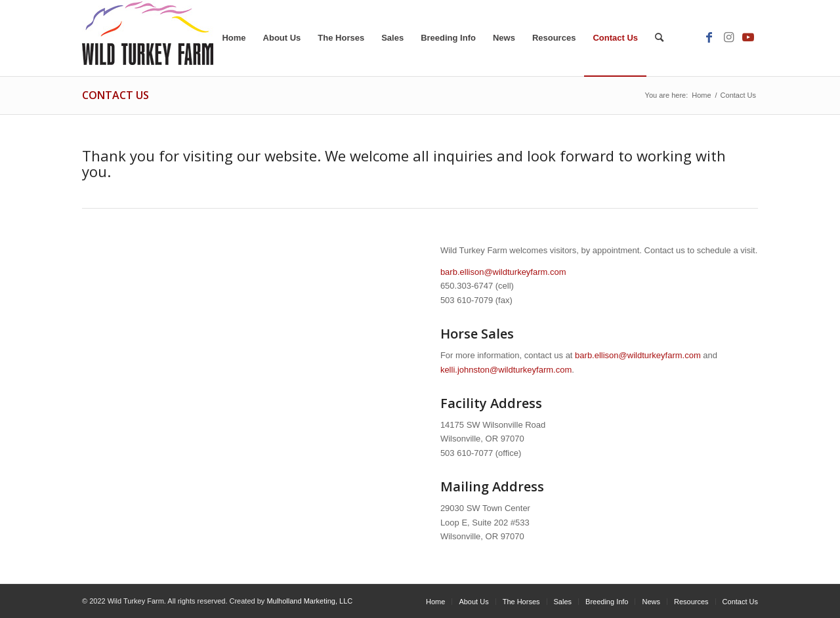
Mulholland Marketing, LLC (309, 601)
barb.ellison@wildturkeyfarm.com (503, 272)
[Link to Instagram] (728, 37)
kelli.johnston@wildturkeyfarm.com (506, 370)
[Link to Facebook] (709, 37)
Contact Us (115, 95)
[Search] (659, 38)
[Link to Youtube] (748, 37)
